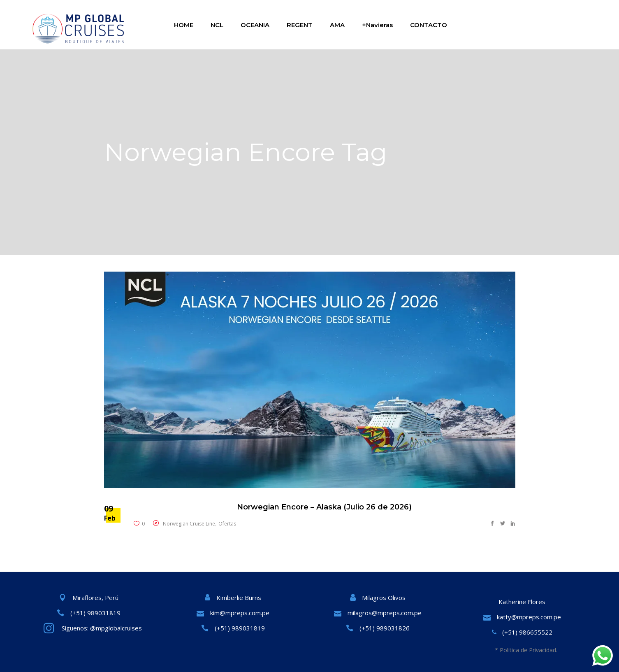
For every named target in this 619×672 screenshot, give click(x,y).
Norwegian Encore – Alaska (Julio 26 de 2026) (324, 507)
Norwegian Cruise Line (189, 524)
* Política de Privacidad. (526, 650)
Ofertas (227, 524)
